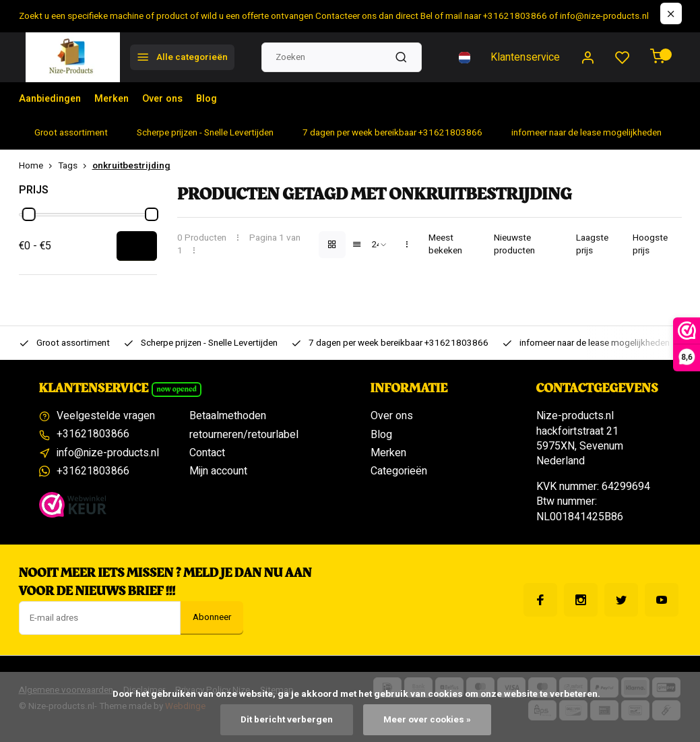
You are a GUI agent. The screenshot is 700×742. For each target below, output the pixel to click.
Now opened (177, 389)
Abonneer (212, 617)
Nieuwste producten (514, 245)
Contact (207, 453)
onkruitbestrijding (131, 166)
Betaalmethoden (228, 416)
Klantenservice (525, 57)
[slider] (28, 214)
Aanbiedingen (53, 99)
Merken (120, 99)
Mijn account (218, 471)
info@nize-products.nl (108, 453)
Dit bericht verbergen (287, 720)
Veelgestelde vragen (106, 416)
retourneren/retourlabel (244, 435)
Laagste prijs (592, 245)
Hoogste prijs (650, 245)
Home (38, 166)
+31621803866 (93, 435)
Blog (223, 99)
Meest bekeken (445, 245)
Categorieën (399, 471)
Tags (75, 166)
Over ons (176, 99)
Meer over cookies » (427, 720)
